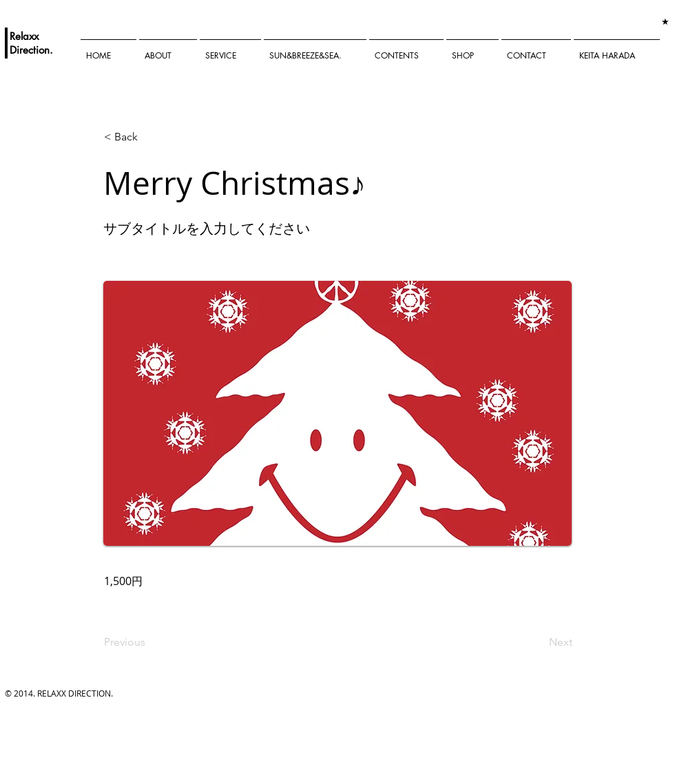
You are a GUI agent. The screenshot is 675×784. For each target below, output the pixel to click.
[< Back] (149, 138)
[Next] (538, 642)
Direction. (31, 50)
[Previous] (149, 642)
